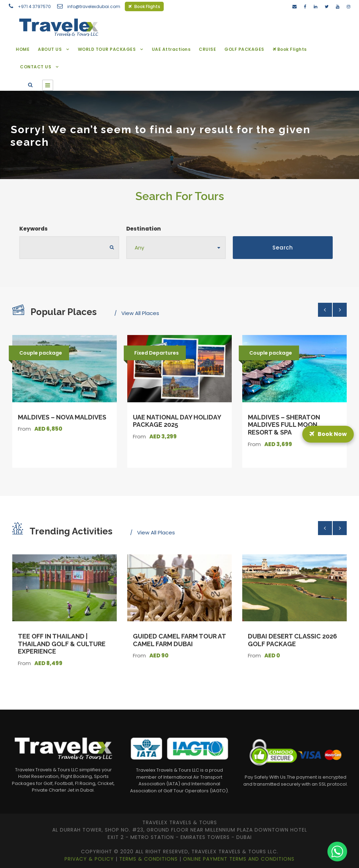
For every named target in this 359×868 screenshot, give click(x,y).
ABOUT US (50, 49)
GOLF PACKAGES (244, 49)
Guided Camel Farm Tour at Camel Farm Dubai (179, 640)
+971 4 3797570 (34, 6)
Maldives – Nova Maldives (62, 417)
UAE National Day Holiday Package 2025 (177, 421)
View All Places (140, 313)
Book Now (328, 434)
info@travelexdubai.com (94, 6)
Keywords (33, 229)
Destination (144, 229)
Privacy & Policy (90, 859)
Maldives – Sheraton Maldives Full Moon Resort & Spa (284, 425)
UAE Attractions (171, 49)
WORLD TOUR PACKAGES (107, 49)
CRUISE (207, 49)
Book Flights (144, 6)
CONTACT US (36, 67)
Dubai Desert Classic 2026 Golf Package (292, 640)
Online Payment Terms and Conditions (239, 859)
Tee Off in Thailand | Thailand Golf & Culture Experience (62, 644)
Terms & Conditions (149, 859)
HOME (23, 49)
